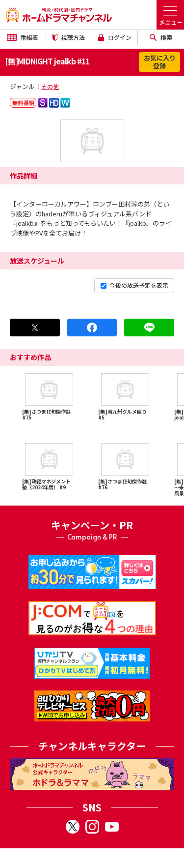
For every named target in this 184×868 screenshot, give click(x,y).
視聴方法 (69, 37)
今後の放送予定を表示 (134, 285)
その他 (50, 86)
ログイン (115, 37)
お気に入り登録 (160, 62)
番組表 (23, 37)
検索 (161, 37)
